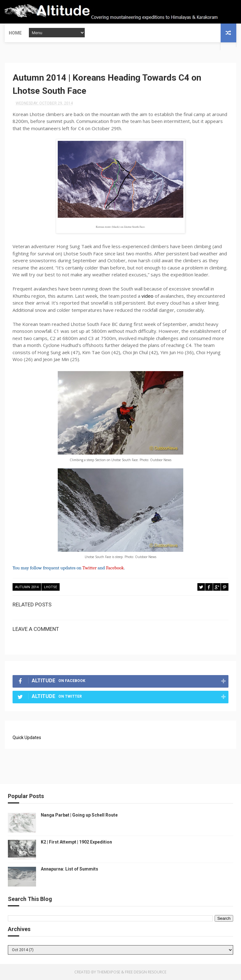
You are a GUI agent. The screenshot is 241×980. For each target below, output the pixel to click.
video (147, 296)
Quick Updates (27, 738)
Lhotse (51, 587)
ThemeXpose (109, 972)
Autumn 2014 (27, 587)
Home (15, 33)
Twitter (90, 568)
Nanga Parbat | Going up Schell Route (79, 815)
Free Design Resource (146, 972)
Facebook (115, 568)
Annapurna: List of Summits (70, 869)
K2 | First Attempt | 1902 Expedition (76, 842)
